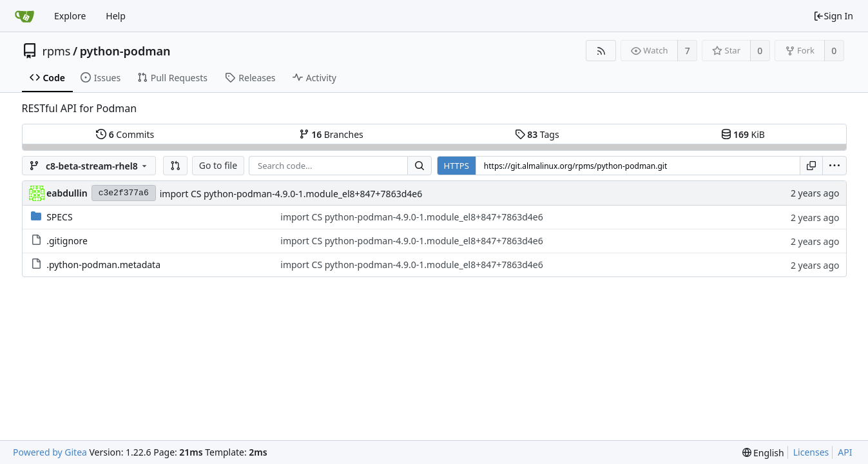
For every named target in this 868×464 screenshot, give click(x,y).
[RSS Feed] (601, 51)
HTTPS (457, 166)
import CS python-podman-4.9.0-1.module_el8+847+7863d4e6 (291, 194)
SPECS (59, 217)
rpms (57, 51)
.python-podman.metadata (103, 265)
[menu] (834, 166)
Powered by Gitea (50, 452)
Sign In (833, 16)
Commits (125, 134)
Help (116, 16)
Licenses (811, 452)
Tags (537, 134)
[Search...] (420, 166)
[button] (175, 166)
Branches (331, 134)
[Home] (24, 16)
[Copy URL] (811, 166)
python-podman (125, 51)
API (845, 452)
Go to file (218, 165)
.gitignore (67, 241)
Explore (70, 16)
